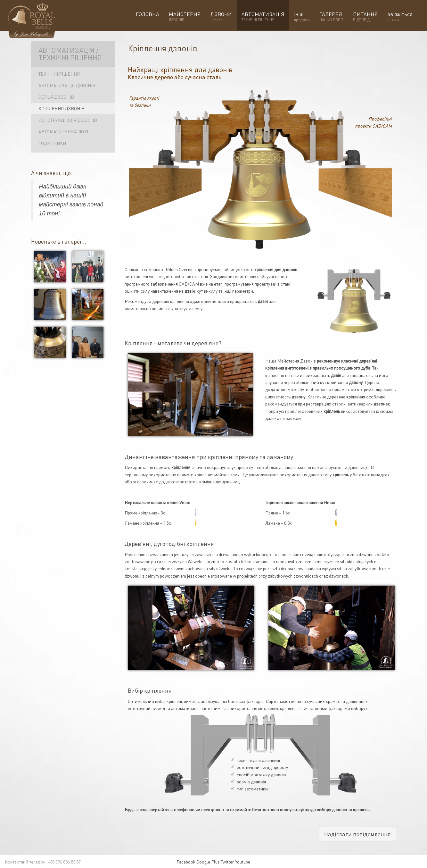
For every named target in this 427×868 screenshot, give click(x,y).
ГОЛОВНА (148, 16)
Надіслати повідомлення (357, 834)
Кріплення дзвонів (62, 108)
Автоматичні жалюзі (63, 131)
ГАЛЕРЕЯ (331, 16)
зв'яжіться (400, 16)
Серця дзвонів (56, 97)
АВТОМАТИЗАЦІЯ (263, 16)
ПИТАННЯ (365, 16)
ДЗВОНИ (221, 16)
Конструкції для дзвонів (68, 120)
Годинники (52, 143)
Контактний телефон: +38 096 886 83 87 (43, 862)
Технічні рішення (59, 74)
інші (302, 16)
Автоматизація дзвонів (67, 85)
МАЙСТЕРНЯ (185, 16)
